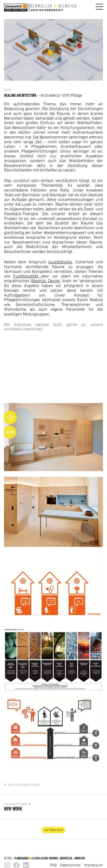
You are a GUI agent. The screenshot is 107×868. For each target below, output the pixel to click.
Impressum (94, 865)
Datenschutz (70, 865)
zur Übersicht (53, 830)
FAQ (53, 865)
